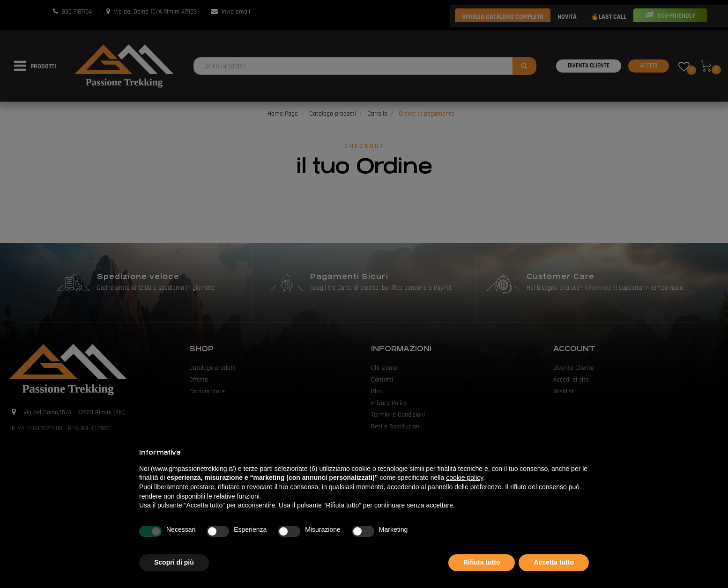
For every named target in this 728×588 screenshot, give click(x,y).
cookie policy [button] (464, 478)
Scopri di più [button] (174, 562)
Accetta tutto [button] (554, 562)
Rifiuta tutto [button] (482, 562)
